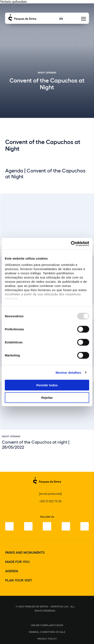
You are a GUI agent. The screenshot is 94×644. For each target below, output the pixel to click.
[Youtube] (66, 526)
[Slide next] (87, 445)
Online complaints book (47, 625)
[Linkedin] (85, 526)
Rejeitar (47, 398)
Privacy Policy (47, 639)
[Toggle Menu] (83, 20)
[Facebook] (9, 526)
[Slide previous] (77, 445)
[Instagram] (28, 526)
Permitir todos (47, 385)
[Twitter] (47, 526)
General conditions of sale (47, 632)
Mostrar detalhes (68, 372)
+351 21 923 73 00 (50, 501)
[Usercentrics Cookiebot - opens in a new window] (71, 244)
